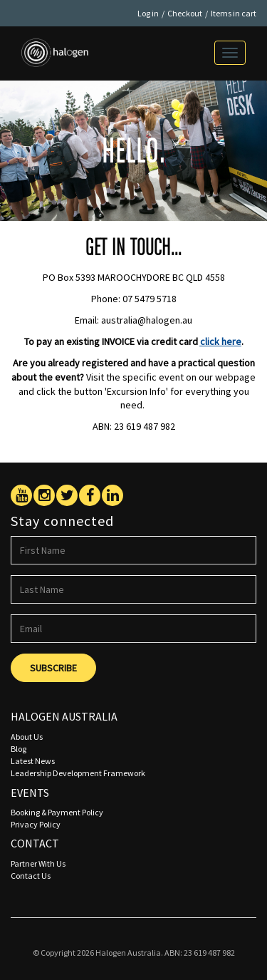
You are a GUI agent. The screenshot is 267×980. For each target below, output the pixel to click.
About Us (27, 737)
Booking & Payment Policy (57, 812)
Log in (148, 13)
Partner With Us (38, 863)
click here (221, 341)
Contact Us (31, 876)
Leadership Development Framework (78, 773)
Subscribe (53, 668)
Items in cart (234, 13)
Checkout (185, 13)
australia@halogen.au (147, 320)
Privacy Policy (36, 824)
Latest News (33, 761)
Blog (19, 749)
